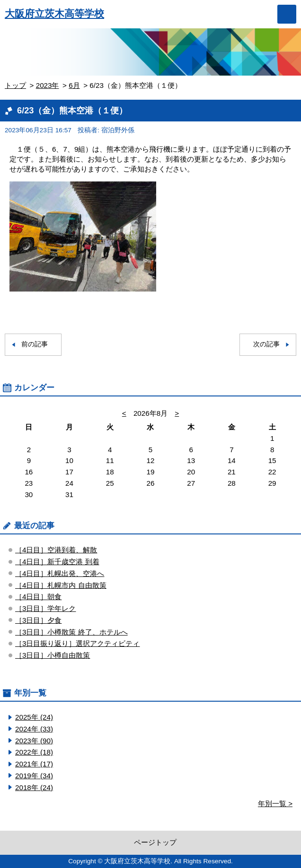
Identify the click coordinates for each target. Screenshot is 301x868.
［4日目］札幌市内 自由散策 (61, 585)
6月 (74, 85)
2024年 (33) (34, 729)
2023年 (48, 85)
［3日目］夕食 (38, 620)
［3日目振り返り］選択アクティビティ (77, 643)
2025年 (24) (34, 717)
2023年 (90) (34, 741)
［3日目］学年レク (45, 608)
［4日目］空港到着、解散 (56, 550)
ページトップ (155, 842)
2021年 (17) (34, 764)
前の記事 (35, 344)
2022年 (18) (34, 752)
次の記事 (266, 344)
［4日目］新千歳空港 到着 (57, 562)
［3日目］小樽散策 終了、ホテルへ (71, 632)
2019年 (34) (34, 776)
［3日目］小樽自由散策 (53, 655)
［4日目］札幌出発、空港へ (60, 573)
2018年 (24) (34, 787)
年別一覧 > (275, 804)
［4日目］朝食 (38, 597)
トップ (15, 85)
